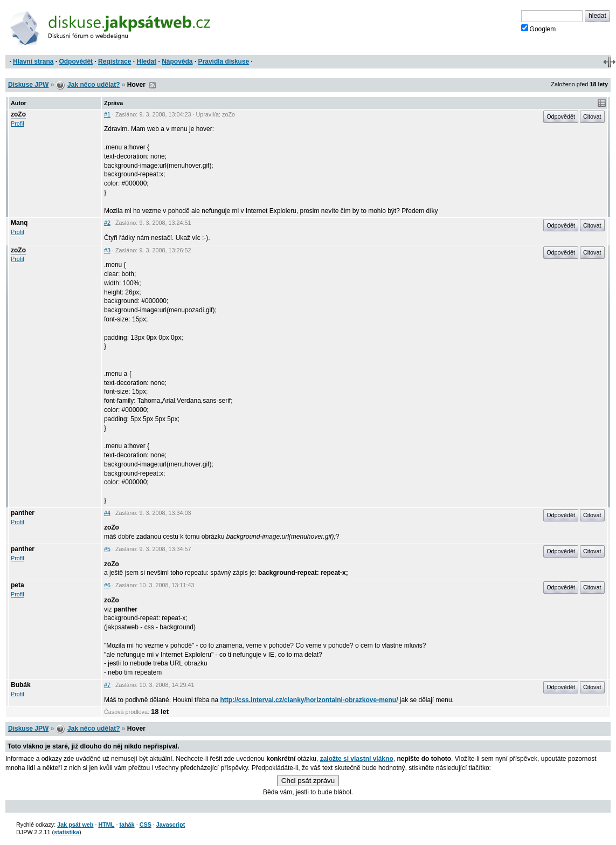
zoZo (18, 114)
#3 (107, 250)
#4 (107, 513)
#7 (107, 685)
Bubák (21, 685)
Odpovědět (76, 61)
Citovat (592, 116)
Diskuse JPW (28, 85)
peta (18, 585)
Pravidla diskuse (224, 61)
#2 (107, 223)
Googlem (539, 29)
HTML (106, 825)
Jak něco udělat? (94, 85)
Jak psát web (75, 825)
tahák (127, 825)
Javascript (171, 825)
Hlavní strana (33, 61)
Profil (18, 123)
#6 (107, 585)
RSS (153, 85)
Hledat (146, 61)
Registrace (115, 61)
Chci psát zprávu (308, 781)
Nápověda (177, 61)
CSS (146, 825)
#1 (107, 114)
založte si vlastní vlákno (357, 759)
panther (23, 513)
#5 (107, 549)
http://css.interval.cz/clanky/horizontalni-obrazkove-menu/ (309, 700)
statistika (67, 832)
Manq (19, 223)
